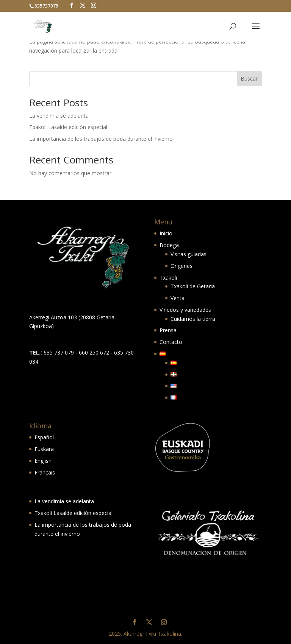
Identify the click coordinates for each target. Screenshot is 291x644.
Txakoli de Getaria (193, 286)
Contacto (171, 342)
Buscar (249, 79)
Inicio (166, 233)
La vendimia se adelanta (59, 116)
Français (45, 472)
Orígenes (181, 266)
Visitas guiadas (189, 254)
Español (44, 437)
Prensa (168, 330)
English (43, 461)
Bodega (169, 245)
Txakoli (168, 278)
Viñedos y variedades (185, 310)
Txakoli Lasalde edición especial (68, 127)
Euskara (44, 449)
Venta (178, 298)
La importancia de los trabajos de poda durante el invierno (101, 139)
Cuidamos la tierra (193, 319)
